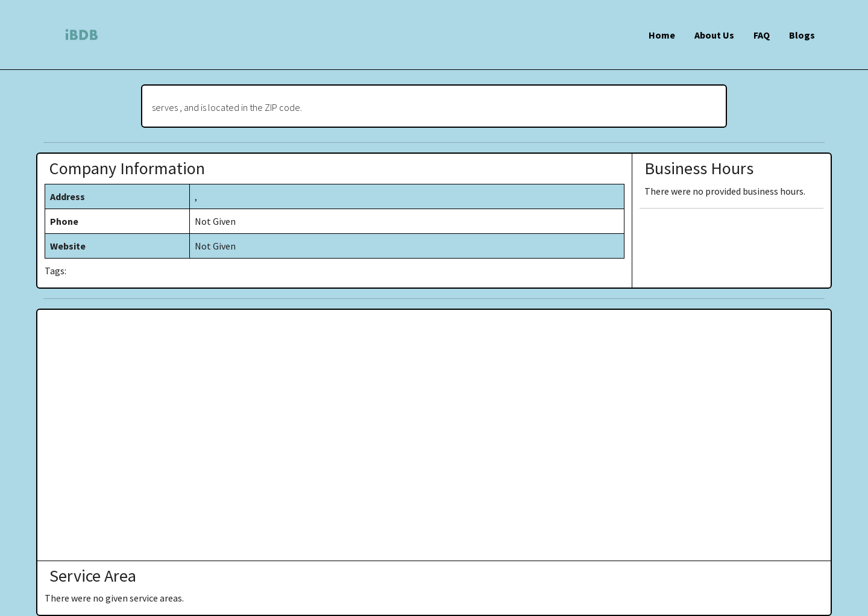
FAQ (762, 35)
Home (662, 35)
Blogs (802, 35)
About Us (714, 35)
